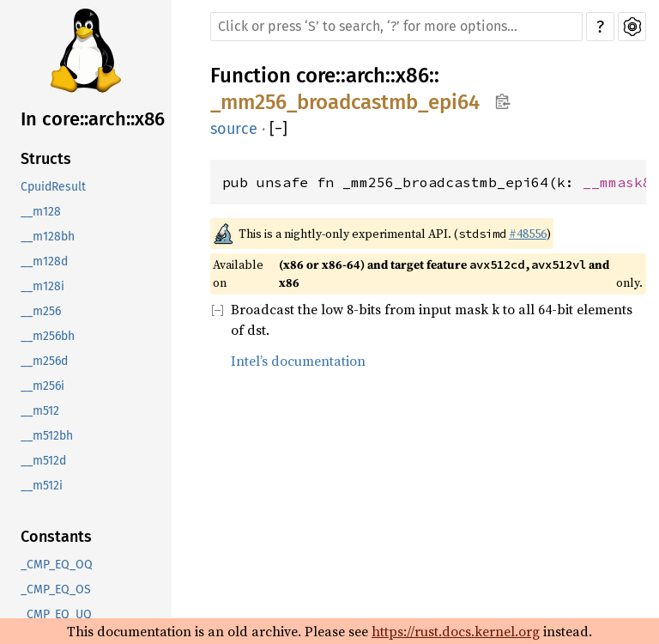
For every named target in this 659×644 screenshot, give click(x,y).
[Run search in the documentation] (396, 27)
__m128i (42, 286)
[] (278, 129)
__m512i (42, 486)
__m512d (43, 461)
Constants (56, 537)
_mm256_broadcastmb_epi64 (345, 102)
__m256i (42, 386)
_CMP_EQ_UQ (56, 614)
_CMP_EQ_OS (56, 589)
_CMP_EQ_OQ (57, 565)
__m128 (41, 212)
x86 (412, 76)
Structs (46, 159)
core (316, 76)
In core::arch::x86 (93, 119)
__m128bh (48, 237)
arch (366, 76)
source (234, 129)
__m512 (40, 411)
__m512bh (47, 436)
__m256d (44, 361)
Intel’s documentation (298, 361)
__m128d (44, 261)
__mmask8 (617, 182)
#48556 (528, 234)
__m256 (41, 311)
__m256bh (48, 336)
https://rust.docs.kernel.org (456, 631)
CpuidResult (53, 187)
